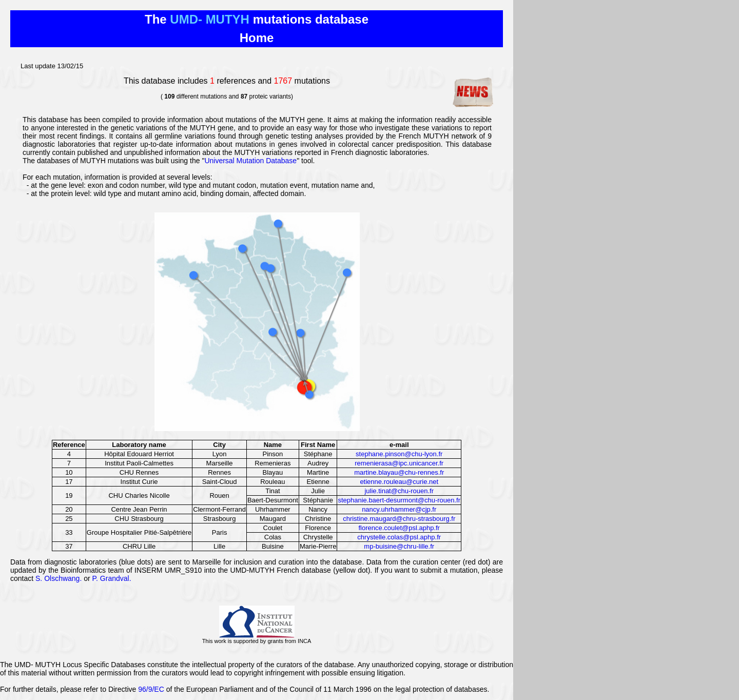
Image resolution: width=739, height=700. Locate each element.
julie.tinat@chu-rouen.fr (399, 491)
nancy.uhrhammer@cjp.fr (399, 509)
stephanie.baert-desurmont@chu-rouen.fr (399, 500)
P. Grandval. (112, 578)
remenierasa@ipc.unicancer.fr (399, 463)
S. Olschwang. (59, 578)
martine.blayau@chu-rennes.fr (399, 472)
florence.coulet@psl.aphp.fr (399, 528)
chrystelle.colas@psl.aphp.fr (399, 537)
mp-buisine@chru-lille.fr (399, 546)
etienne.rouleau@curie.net (399, 482)
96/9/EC (151, 689)
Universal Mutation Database (250, 161)
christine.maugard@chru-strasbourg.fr (399, 519)
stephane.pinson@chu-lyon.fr (399, 454)
